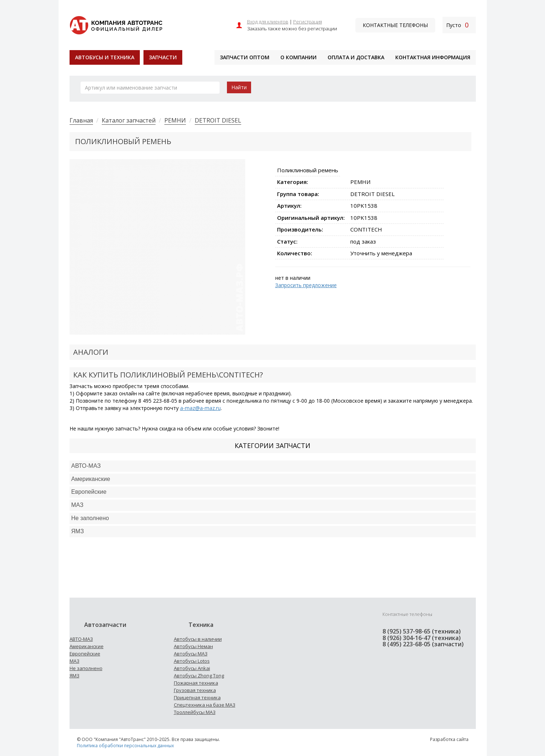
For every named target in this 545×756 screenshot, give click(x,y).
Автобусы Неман (193, 646)
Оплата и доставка (356, 57)
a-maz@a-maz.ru (200, 408)
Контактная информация (433, 57)
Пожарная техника (196, 683)
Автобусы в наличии (198, 639)
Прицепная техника (197, 697)
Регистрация (308, 22)
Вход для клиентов (268, 22)
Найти (239, 87)
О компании (298, 57)
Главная (81, 120)
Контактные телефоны (395, 25)
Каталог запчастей (129, 120)
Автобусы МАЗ (191, 654)
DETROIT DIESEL (218, 120)
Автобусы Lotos (192, 661)
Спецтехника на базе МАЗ (205, 705)
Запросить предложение (306, 285)
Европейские (89, 492)
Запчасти (163, 57)
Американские (91, 479)
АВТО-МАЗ (86, 466)
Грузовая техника (195, 690)
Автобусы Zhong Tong (199, 676)
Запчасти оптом (245, 57)
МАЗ (74, 661)
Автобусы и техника (105, 57)
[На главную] (116, 24)
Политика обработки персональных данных (125, 746)
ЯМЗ (74, 676)
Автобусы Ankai (192, 668)
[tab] (273, 466)
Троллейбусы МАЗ (195, 712)
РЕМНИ (175, 120)
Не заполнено (90, 518)
